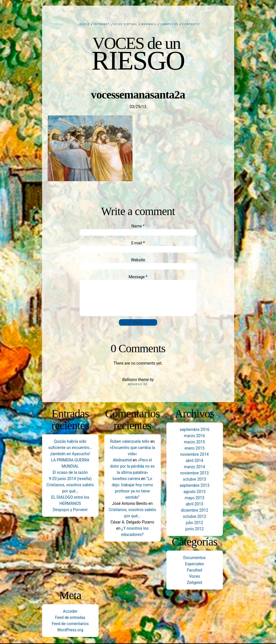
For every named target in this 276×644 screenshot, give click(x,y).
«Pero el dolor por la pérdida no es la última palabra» (132, 466)
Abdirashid (122, 460)
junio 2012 (194, 529)
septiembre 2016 (194, 430)
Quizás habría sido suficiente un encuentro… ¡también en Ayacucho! (70, 448)
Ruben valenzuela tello (130, 441)
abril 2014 (195, 461)
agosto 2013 (194, 492)
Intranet (102, 24)
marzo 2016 (194, 436)
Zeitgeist (194, 582)
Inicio (84, 24)
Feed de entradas (70, 617)
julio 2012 (194, 523)
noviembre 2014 (194, 454)
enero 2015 (194, 448)
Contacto (191, 24)
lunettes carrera (126, 479)
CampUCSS (169, 24)
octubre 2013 (194, 479)
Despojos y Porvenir (70, 510)
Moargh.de (138, 384)
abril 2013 (195, 504)
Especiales (194, 564)
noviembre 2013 (194, 473)
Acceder (70, 611)
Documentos (194, 558)
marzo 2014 (194, 467)
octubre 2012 (194, 516)
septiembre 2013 (194, 485)
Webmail (149, 24)
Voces (194, 576)
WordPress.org (70, 630)
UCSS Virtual (126, 24)
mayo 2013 (194, 498)
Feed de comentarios (70, 624)
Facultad (195, 570)
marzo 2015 (194, 442)
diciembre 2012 (194, 510)
